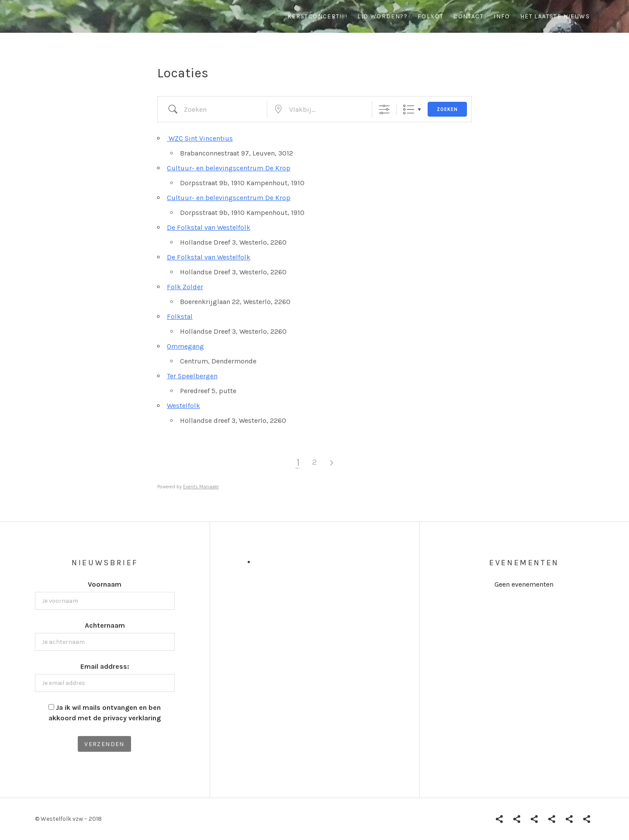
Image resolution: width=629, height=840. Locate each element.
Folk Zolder (185, 287)
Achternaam (105, 625)
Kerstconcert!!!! (317, 16)
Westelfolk (183, 406)
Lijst (409, 109)
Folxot (430, 16)
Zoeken (447, 109)
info (502, 16)
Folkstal (180, 316)
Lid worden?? (382, 16)
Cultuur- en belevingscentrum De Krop (229, 168)
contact (468, 16)
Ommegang (185, 346)
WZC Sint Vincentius (200, 138)
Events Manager (201, 487)
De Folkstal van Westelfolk (209, 227)
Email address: (105, 666)
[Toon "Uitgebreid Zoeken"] (384, 109)
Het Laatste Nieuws (555, 16)
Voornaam (105, 584)
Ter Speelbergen (192, 376)
